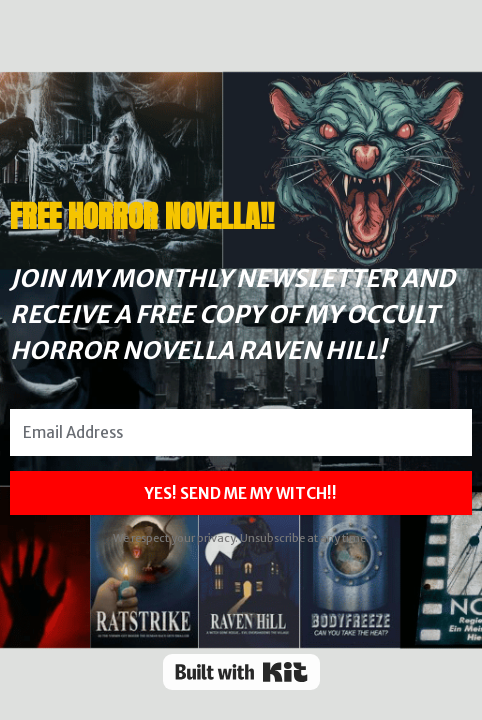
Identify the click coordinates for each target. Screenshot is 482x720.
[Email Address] (241, 432)
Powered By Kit (241, 672)
